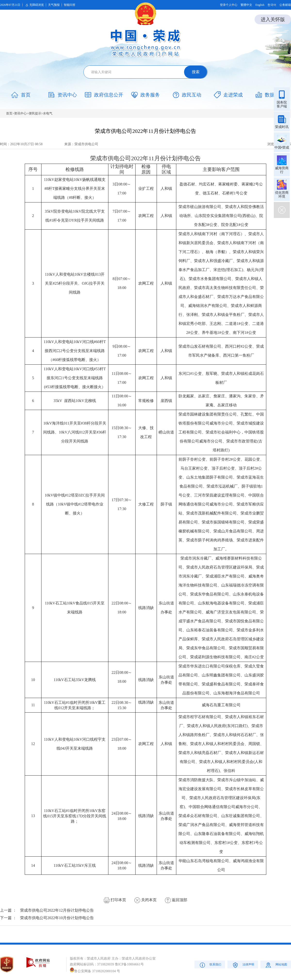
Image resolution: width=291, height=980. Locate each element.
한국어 (272, 5)
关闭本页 (145, 900)
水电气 (48, 113)
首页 (9, 113)
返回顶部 (176, 900)
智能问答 (70, 5)
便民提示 (35, 113)
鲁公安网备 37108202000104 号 (95, 971)
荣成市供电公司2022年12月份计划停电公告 (57, 910)
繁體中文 (246, 5)
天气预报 (54, 5)
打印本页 (115, 900)
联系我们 (210, 965)
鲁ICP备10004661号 (129, 964)
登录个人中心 (229, 5)
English (260, 5)
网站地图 (276, 965)
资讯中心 (20, 113)
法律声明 (243, 965)
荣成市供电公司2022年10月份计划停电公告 (57, 918)
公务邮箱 (285, 5)
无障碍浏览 (34, 5)
